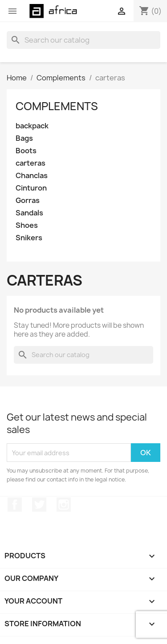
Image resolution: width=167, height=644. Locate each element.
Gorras (28, 201)
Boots (26, 151)
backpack (32, 126)
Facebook (15, 505)
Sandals (29, 213)
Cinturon (31, 188)
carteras (31, 163)
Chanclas (32, 176)
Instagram (64, 505)
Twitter (39, 505)
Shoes (27, 225)
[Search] (83, 40)
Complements (57, 106)
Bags (24, 138)
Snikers (29, 238)
